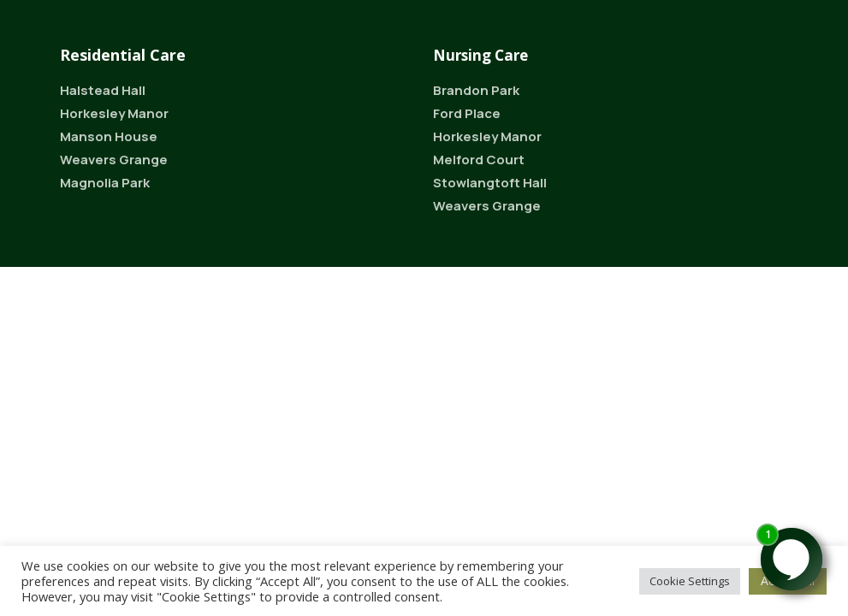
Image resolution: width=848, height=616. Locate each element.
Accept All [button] (788, 580)
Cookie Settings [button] (690, 581)
